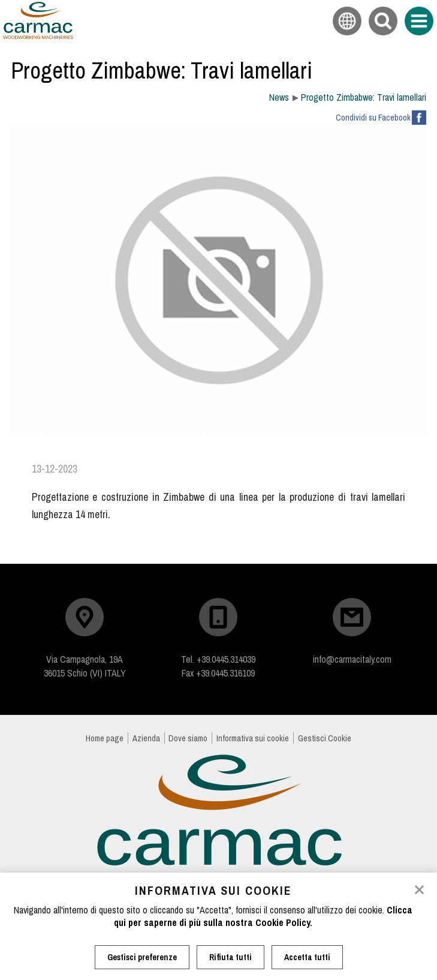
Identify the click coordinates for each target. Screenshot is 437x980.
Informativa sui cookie (253, 738)
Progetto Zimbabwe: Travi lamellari (364, 97)
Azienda (146, 738)
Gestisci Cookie (325, 738)
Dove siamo (188, 738)
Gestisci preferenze (142, 957)
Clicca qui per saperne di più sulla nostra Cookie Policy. (263, 916)
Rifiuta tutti (230, 957)
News (279, 97)
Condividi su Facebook (373, 117)
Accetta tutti (307, 957)
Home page (105, 738)
